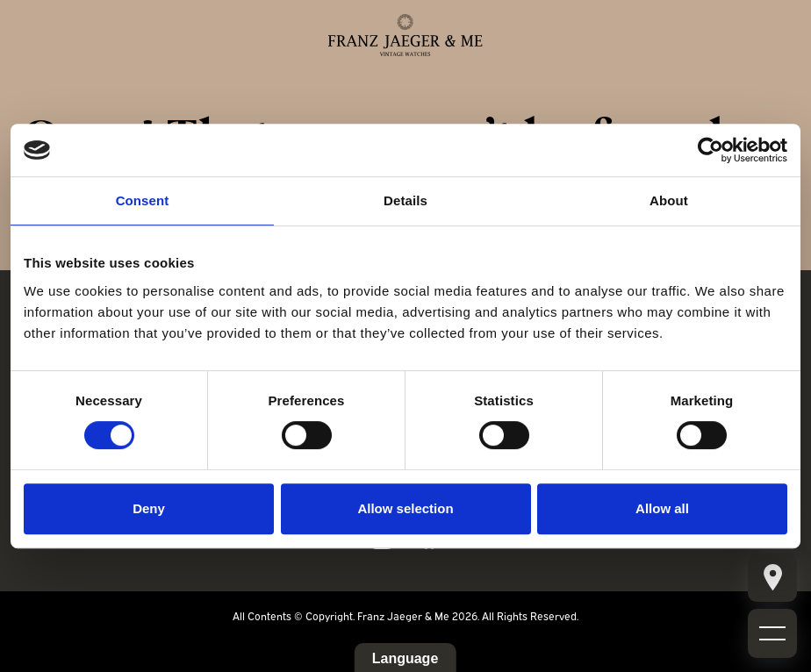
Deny (149, 508)
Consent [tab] (143, 200)
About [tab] (669, 200)
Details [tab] (405, 200)
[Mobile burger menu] (772, 577)
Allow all (662, 508)
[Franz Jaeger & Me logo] (405, 35)
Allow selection (405, 508)
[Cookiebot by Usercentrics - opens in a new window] (711, 150)
